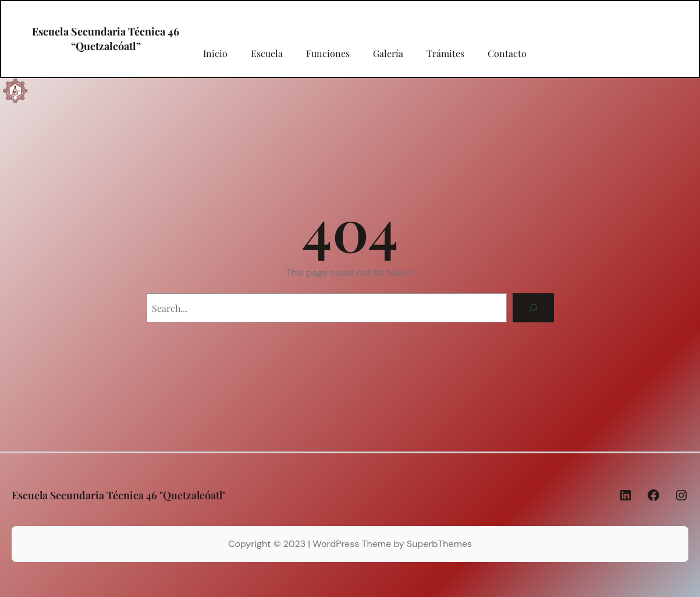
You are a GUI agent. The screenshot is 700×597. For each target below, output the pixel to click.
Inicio (215, 54)
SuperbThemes (439, 544)
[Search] (533, 308)
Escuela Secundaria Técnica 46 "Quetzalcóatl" (119, 495)
